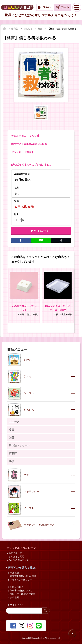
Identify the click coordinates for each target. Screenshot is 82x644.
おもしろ (28, 29)
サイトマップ (16, 605)
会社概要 (14, 597)
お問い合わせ (16, 587)
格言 (40, 29)
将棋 (12, 461)
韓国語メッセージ (19, 445)
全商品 (15, 29)
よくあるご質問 (16, 557)
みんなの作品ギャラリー (20, 560)
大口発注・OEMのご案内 (22, 594)
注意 (12, 437)
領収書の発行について (21, 591)
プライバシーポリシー (21, 580)
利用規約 (14, 573)
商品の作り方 (15, 553)
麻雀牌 (13, 453)
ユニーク (14, 421)
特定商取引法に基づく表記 (23, 576)
